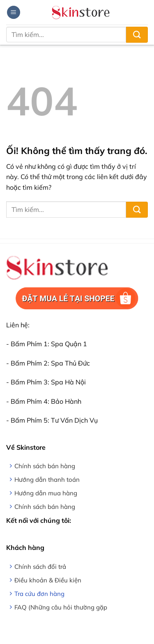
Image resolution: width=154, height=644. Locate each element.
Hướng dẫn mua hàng (46, 493)
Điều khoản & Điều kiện (48, 580)
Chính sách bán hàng (45, 466)
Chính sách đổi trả (40, 567)
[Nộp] (137, 35)
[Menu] (14, 13)
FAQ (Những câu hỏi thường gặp (61, 607)
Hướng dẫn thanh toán (47, 480)
